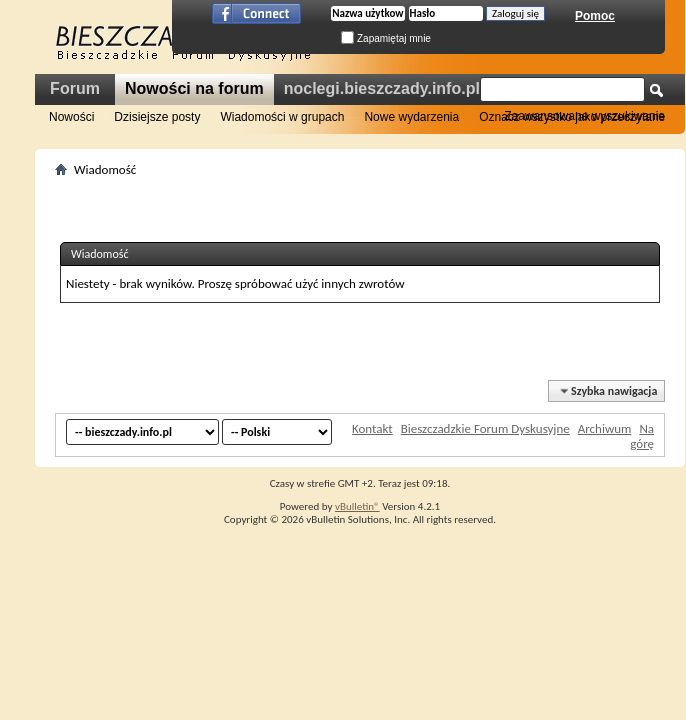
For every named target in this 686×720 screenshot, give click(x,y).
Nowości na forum (194, 88)
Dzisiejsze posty (157, 117)
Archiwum (605, 428)
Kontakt (372, 428)
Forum (75, 88)
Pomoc (595, 16)
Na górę (642, 436)
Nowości (71, 117)
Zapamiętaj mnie (386, 38)
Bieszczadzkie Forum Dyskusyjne (485, 428)
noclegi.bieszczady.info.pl (382, 88)
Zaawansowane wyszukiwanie (584, 116)
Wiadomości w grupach (282, 117)
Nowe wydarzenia (411, 117)
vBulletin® (357, 506)
